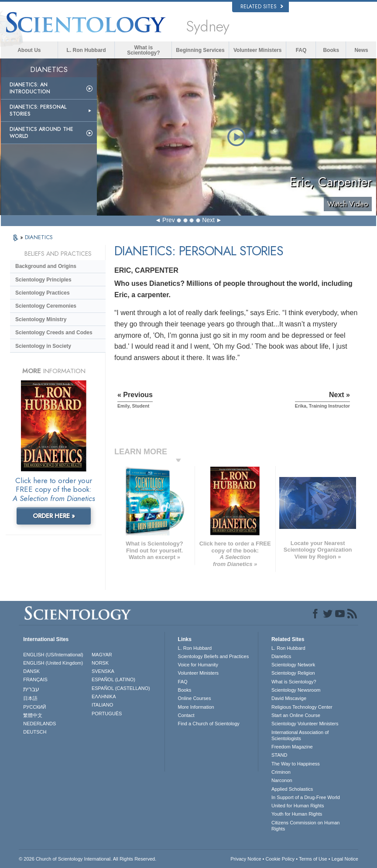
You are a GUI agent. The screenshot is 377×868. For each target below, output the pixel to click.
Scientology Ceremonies (46, 306)
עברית (31, 689)
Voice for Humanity (198, 665)
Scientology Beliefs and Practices (214, 656)
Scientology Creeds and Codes (54, 333)
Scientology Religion (293, 673)
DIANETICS (39, 237)
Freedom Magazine (292, 747)
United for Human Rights (298, 806)
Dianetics (281, 656)
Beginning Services (200, 50)
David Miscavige (289, 698)
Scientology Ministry (41, 319)
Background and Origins (46, 266)
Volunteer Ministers (257, 50)
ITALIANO (102, 705)
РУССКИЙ (34, 707)
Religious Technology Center (302, 707)
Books (331, 50)
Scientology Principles (43, 280)
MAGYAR (102, 655)
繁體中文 (33, 715)
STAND (279, 755)
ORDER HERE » (54, 516)
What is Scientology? (143, 50)
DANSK (31, 671)
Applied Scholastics (292, 789)
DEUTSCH (35, 732)
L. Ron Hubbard (86, 50)
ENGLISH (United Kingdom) (53, 663)
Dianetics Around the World (41, 133)
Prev (169, 220)
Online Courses (195, 698)
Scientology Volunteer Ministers (305, 724)
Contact (186, 715)
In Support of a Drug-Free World (306, 797)
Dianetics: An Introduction (30, 88)
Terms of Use (313, 859)
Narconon (282, 780)
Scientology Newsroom (296, 690)
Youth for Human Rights (297, 814)
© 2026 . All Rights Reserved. (87, 859)
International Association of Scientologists (300, 735)
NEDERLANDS (39, 724)
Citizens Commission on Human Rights (306, 826)
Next (208, 220)
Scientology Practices (43, 293)
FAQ (301, 50)
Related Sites (262, 7)
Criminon (281, 772)
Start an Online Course (296, 715)
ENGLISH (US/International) (53, 655)
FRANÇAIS (35, 679)
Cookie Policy (280, 859)
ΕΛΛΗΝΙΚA (104, 696)
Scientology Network (293, 665)
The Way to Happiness (296, 764)
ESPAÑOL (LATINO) (113, 679)
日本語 (30, 698)
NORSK (100, 663)
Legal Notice (345, 859)
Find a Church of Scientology (209, 724)
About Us (29, 50)
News (361, 50)
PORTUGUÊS (107, 714)
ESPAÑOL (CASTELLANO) (121, 688)
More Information (196, 707)
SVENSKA (103, 671)
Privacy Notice (246, 859)
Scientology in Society (43, 346)
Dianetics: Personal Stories (38, 110)
